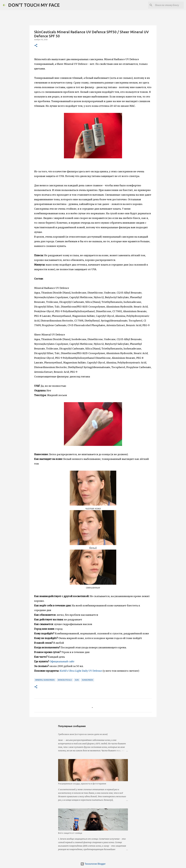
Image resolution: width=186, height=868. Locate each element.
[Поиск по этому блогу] (168, 5)
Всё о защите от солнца (70, 833)
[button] (36, 46)
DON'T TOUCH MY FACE (34, 5)
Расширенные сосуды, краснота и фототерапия (82, 784)
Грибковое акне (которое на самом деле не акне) (83, 734)
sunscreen (87, 680)
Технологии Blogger (93, 864)
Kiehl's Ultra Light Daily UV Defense (81, 671)
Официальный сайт (62, 661)
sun (77, 680)
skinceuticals (65, 680)
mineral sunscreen (45, 680)
